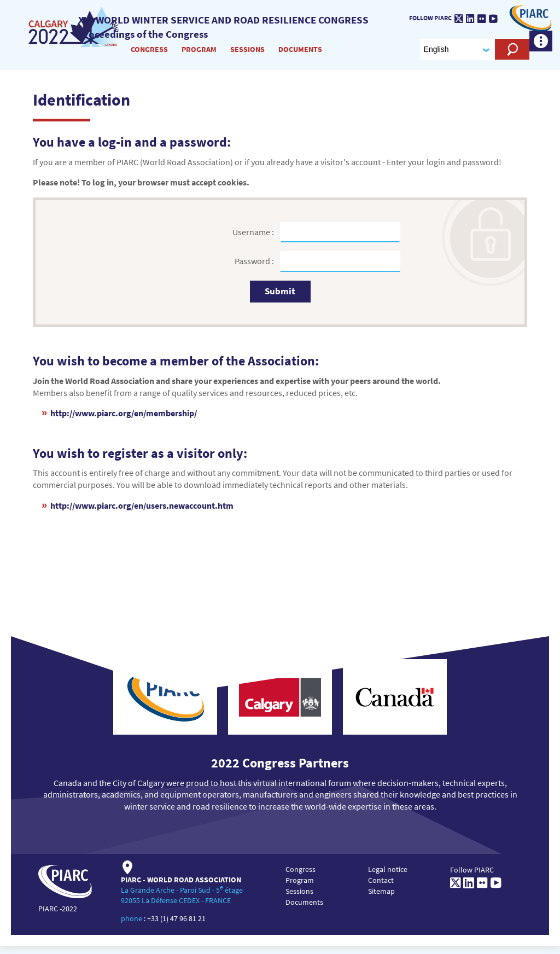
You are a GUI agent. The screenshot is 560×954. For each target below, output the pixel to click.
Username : (254, 240)
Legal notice (388, 877)
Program (200, 54)
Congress (150, 54)
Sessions (248, 54)
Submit (280, 299)
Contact (381, 888)
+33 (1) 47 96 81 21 (176, 927)
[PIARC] (527, 22)
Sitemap (381, 899)
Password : (255, 269)
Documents (301, 54)
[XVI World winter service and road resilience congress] (76, 32)
